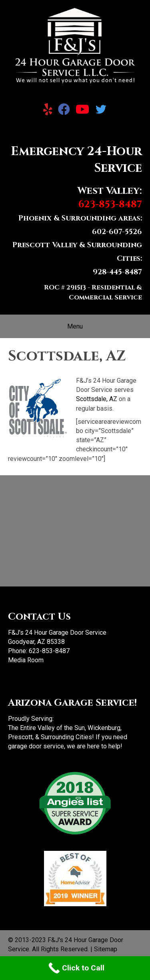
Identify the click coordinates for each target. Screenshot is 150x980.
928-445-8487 (117, 272)
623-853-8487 (49, 651)
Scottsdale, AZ (97, 399)
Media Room (26, 660)
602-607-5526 (117, 232)
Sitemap (106, 949)
